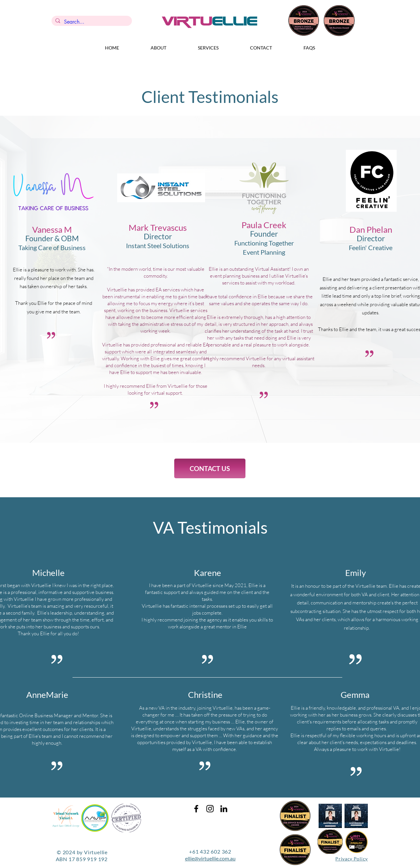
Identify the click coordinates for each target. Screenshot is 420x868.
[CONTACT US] (210, 468)
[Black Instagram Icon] (210, 809)
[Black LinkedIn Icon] (224, 809)
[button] (158, 48)
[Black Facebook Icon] (196, 809)
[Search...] (91, 22)
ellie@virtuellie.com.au (210, 858)
